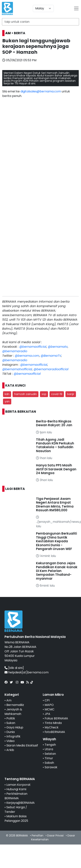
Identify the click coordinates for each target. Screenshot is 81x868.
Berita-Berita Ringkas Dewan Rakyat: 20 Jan (54, 423)
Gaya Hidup (15, 727)
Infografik (13, 736)
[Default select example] (43, 8)
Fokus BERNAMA (56, 718)
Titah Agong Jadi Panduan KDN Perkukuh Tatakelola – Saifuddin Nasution (55, 445)
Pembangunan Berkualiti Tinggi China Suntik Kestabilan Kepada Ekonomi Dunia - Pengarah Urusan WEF (56, 541)
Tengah (50, 745)
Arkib (10, 750)
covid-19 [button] (57, 394)
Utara (49, 749)
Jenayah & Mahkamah (13, 712)
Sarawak (51, 767)
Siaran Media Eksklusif (22, 745)
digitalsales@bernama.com (41, 91)
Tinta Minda (53, 723)
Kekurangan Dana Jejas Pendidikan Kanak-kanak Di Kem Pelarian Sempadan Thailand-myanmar (57, 571)
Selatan (50, 754)
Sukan (11, 723)
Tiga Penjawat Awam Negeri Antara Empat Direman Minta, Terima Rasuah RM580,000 (55, 504)
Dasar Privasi (55, 836)
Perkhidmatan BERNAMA (16, 796)
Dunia (10, 732)
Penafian (37, 836)
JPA (47, 714)
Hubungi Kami (16, 789)
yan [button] (7, 401)
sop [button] (44, 394)
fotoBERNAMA (55, 732)
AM (8, 33)
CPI (47, 700)
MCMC (49, 709)
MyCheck (52, 727)
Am (9, 700)
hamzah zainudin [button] (25, 394)
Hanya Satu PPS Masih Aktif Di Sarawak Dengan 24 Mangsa (56, 469)
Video (10, 741)
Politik (11, 718)
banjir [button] (71, 394)
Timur (49, 758)
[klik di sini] (16, 668)
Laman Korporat (18, 785)
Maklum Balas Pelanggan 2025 (16, 819)
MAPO (49, 705)
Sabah (49, 763)
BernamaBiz (15, 705)
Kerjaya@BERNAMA (21, 803)
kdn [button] (7, 394)
